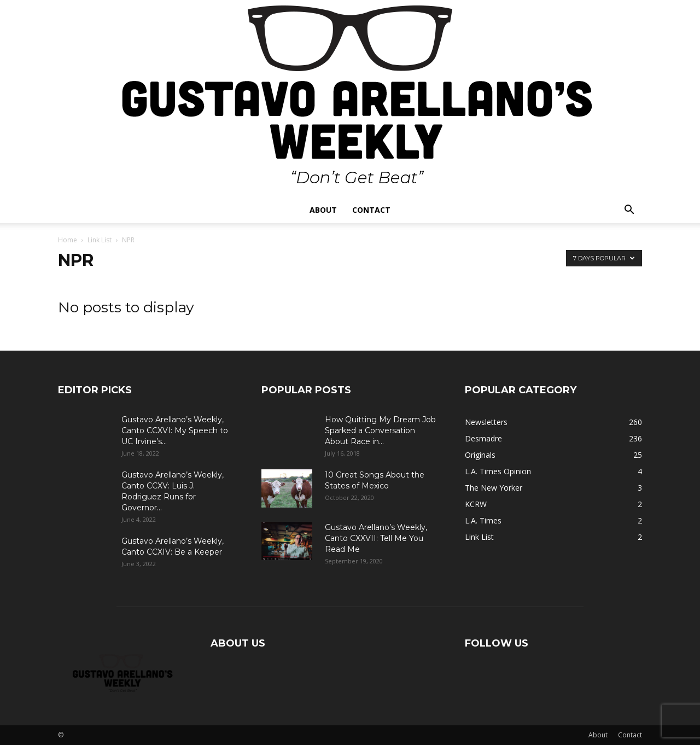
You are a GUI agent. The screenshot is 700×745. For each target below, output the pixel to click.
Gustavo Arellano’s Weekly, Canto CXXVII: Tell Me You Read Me (376, 538)
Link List (100, 240)
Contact (371, 210)
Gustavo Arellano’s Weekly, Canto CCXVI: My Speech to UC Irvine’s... (175, 430)
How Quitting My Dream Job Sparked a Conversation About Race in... (380, 430)
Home (68, 240)
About (323, 210)
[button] (629, 211)
